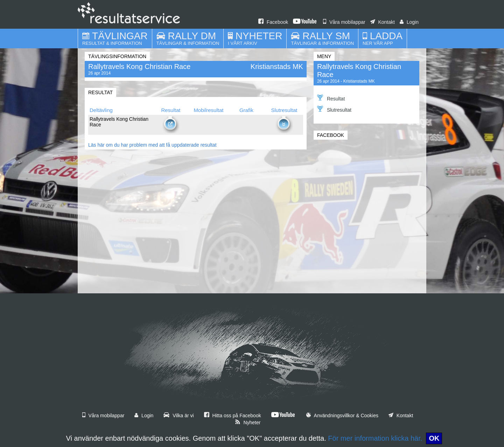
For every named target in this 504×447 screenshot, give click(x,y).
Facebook (273, 22)
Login (409, 22)
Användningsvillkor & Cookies (342, 415)
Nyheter (248, 422)
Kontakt (383, 22)
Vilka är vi (178, 415)
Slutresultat (334, 109)
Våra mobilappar (344, 22)
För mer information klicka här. (375, 438)
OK (434, 438)
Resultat (331, 98)
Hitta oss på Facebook (233, 415)
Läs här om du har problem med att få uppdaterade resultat (152, 145)
